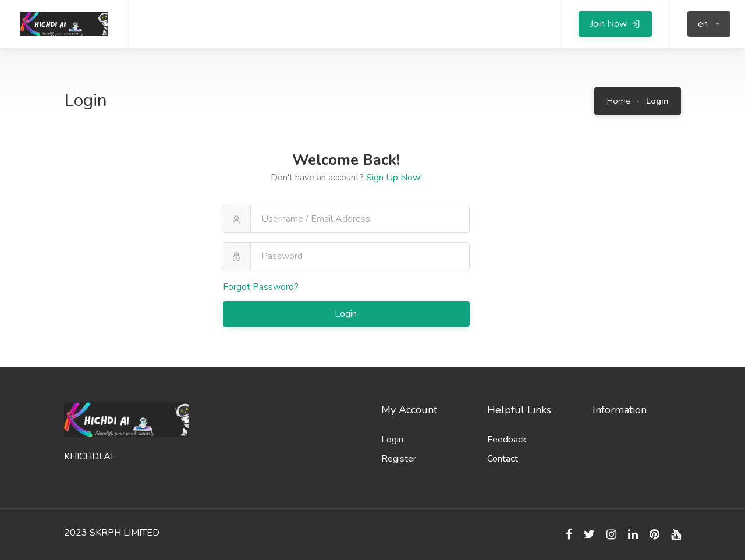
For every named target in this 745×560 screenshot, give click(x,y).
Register (399, 459)
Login (347, 314)
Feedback (507, 440)
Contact (503, 459)
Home (619, 101)
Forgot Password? (261, 287)
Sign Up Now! (394, 178)
